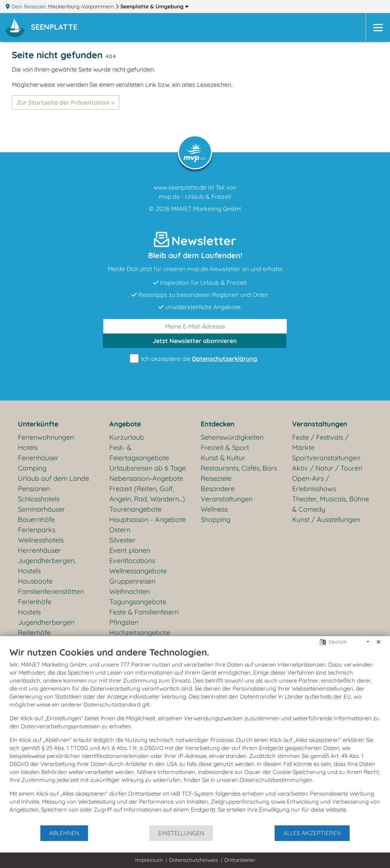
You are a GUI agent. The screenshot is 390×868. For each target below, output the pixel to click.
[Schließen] (379, 642)
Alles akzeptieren (312, 833)
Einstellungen (181, 833)
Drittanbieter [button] (240, 860)
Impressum (149, 860)
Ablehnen (64, 833)
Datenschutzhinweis (194, 860)
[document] (195, 736)
